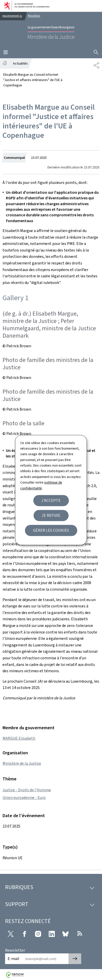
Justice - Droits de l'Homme (27, 790)
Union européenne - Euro (24, 798)
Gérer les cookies (51, 530)
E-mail (13, 959)
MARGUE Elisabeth (19, 738)
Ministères (34, 16)
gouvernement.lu (12, 16)
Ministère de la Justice (22, 763)
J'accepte (51, 500)
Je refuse (51, 515)
